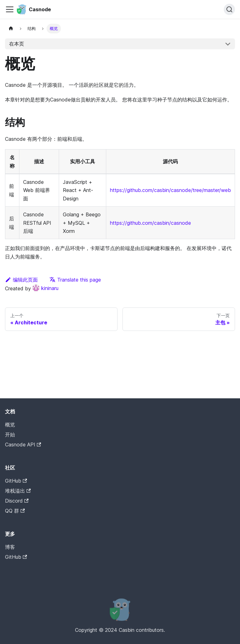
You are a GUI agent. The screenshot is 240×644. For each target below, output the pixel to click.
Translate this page (75, 280)
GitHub (16, 481)
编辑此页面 (21, 280)
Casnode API (23, 445)
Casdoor (32, 567)
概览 (10, 425)
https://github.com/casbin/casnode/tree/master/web (170, 190)
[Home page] (11, 29)
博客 (10, 547)
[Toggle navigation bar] (10, 9)
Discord (17, 501)
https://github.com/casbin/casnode (150, 223)
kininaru (45, 288)
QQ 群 (15, 511)
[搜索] (229, 9)
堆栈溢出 (18, 491)
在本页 (17, 44)
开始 (10, 435)
